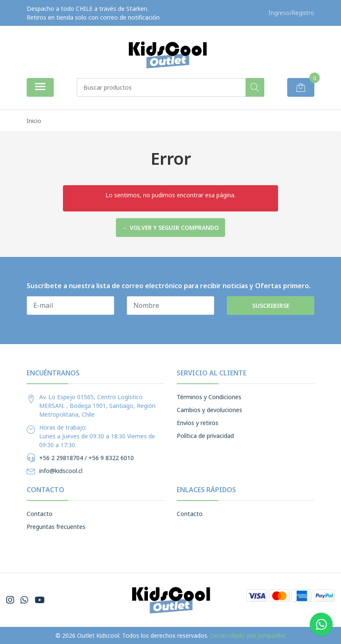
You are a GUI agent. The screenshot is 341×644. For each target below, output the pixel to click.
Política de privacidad (205, 436)
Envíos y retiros (198, 423)
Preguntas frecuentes (56, 527)
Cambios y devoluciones (209, 410)
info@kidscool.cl (61, 471)
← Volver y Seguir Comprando (170, 228)
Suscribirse (271, 306)
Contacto (40, 514)
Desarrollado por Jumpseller (247, 635)
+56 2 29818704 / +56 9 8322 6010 (87, 458)
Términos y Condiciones (209, 397)
